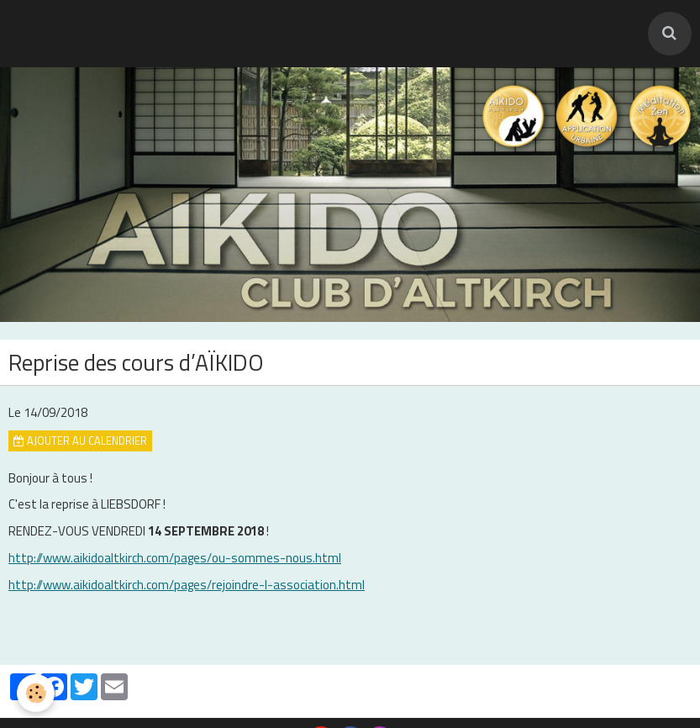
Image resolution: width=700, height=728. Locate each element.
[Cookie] (36, 693)
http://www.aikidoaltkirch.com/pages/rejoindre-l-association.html (187, 585)
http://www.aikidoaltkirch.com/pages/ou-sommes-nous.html (175, 558)
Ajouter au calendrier (80, 441)
